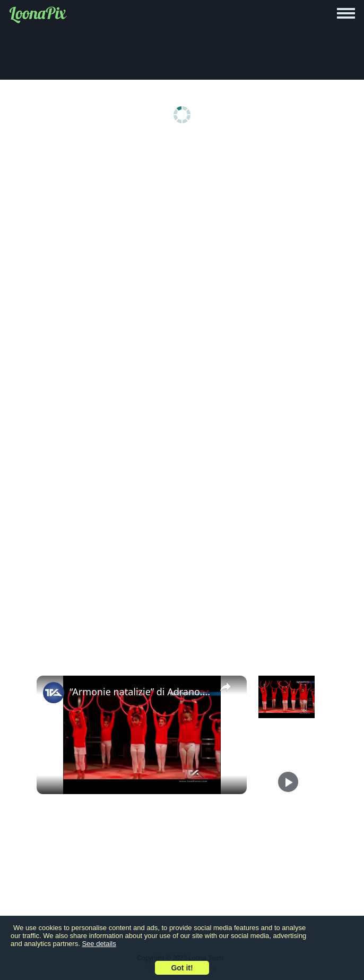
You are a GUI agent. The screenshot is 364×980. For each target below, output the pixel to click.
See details (99, 944)
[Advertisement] (182, 224)
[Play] (288, 782)
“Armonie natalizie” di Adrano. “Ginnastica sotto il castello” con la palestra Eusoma (140, 692)
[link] (54, 693)
